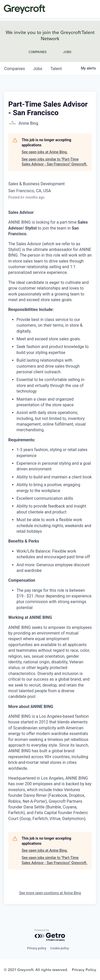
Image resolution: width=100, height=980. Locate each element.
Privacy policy (37, 948)
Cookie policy (60, 948)
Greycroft (24, 9)
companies (15, 69)
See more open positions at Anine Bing (50, 893)
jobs (38, 69)
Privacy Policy (84, 970)
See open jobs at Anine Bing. (45, 152)
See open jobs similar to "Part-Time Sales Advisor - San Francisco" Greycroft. (55, 162)
